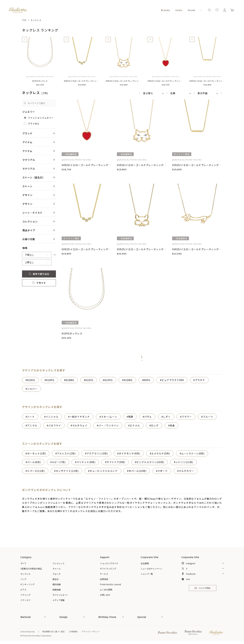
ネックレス (36, 20)
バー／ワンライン (109, 425)
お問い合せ (105, 595)
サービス (104, 574)
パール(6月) (34, 462)
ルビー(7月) (59, 462)
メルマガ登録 (202, 588)
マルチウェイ (80, 425)
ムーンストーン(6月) (193, 453)
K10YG (89, 380)
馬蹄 (131, 417)
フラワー (187, 417)
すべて (23, 563)
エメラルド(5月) (161, 453)
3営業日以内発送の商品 (31, 569)
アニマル (32, 425)
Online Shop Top (27, 631)
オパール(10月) (138, 471)
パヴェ (148, 417)
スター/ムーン (109, 417)
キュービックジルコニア (104, 471)
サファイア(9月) (116, 462)
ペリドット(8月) (86, 462)
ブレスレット (59, 563)
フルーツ (208, 417)
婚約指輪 (57, 584)
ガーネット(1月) (37, 453)
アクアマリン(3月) (97, 453)
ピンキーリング (27, 584)
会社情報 (145, 563)
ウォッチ (57, 574)
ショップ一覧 (147, 574)
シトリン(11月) (184, 462)
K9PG (147, 380)
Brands (165, 10)
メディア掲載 (59, 600)
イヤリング (25, 595)
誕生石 (56, 579)
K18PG (50, 380)
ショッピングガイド (109, 563)
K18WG (70, 380)
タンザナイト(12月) (67, 471)
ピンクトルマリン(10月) (150, 462)
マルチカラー (186, 471)
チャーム (57, 569)
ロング (155, 425)
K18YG (31, 380)
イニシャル (52, 417)
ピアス (23, 590)
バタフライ (55, 425)
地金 (172, 425)
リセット (39, 283)
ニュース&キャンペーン (151, 569)
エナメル (135, 425)
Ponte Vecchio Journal (110, 584)
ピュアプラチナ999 (173, 380)
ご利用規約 (73, 631)
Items (179, 10)
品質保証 (104, 579)
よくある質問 (106, 590)
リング (23, 579)
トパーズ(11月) (36, 471)
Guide (192, 10)
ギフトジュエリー (61, 595)
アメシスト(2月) (66, 453)
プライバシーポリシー (91, 631)
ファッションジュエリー (41, 118)
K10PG (109, 380)
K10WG (128, 380)
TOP (24, 20)
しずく (167, 417)
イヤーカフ (25, 600)
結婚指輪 (57, 590)
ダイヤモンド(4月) (129, 453)
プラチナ (200, 380)
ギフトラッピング (108, 569)
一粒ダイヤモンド (80, 417)
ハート (31, 417)
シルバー (32, 389)
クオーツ (163, 471)
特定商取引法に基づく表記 (53, 631)
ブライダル (34, 124)
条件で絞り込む (39, 274)
